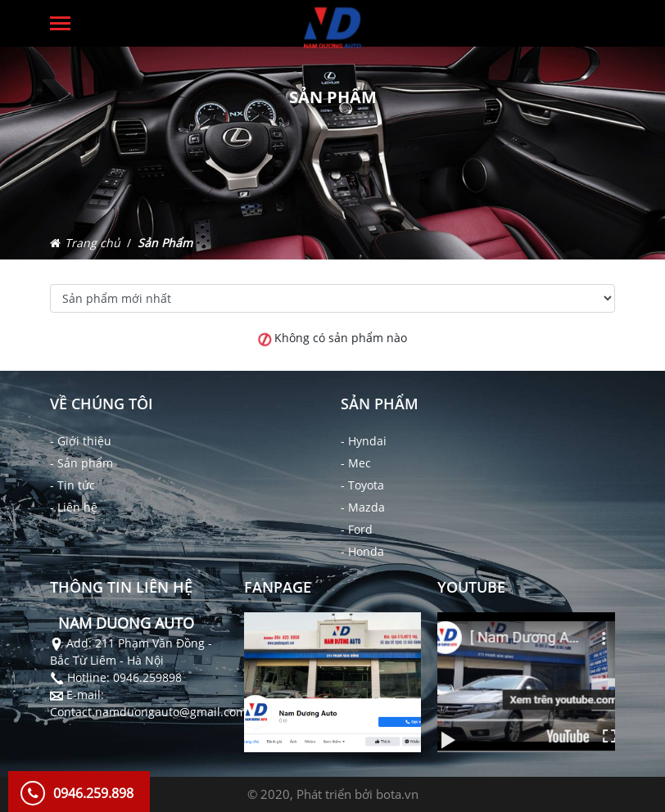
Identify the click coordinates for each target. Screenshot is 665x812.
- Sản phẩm (81, 463)
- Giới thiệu (81, 441)
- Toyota (362, 485)
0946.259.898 (93, 793)
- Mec (356, 463)
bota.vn (397, 794)
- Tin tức (72, 485)
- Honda (362, 551)
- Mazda (363, 507)
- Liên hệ (74, 507)
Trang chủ (93, 243)
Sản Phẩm (165, 243)
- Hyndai (364, 441)
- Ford (357, 529)
